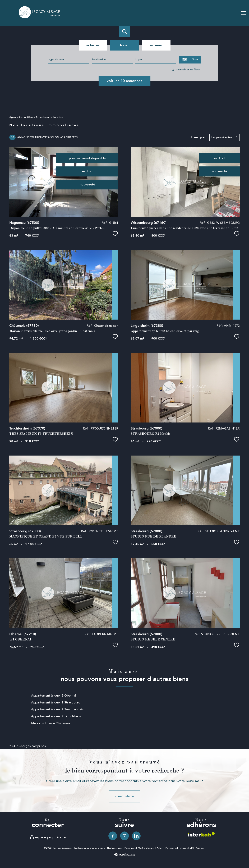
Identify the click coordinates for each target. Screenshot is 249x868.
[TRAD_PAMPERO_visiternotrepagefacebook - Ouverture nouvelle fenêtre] (113, 836)
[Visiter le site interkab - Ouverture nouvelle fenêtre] (201, 834)
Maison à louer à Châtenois (51, 723)
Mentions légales (146, 848)
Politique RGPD (186, 848)
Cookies (200, 848)
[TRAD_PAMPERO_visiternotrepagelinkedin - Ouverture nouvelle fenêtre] (136, 836)
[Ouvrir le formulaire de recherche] (190, 60)
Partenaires (171, 848)
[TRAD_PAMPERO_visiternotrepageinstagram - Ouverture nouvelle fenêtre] (124, 836)
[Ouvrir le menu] (243, 13)
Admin (160, 848)
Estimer (156, 45)
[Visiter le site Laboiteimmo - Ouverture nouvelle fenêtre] (124, 855)
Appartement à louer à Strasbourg (56, 702)
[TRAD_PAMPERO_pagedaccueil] (40, 17)
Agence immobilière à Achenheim (29, 117)
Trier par (198, 137)
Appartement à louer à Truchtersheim (58, 709)
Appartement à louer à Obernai (54, 696)
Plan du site (130, 848)
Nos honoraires (115, 848)
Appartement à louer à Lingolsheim (56, 716)
